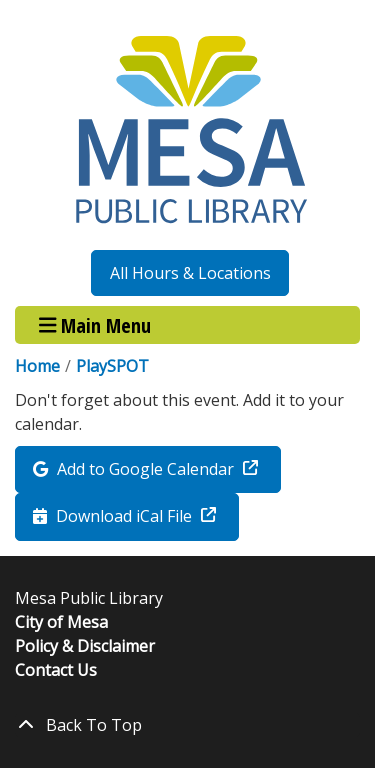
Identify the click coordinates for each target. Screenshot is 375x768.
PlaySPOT (112, 366)
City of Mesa (61, 622)
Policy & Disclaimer (85, 646)
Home (37, 366)
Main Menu (95, 324)
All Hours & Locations (190, 273)
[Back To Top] (187, 725)
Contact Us (56, 670)
